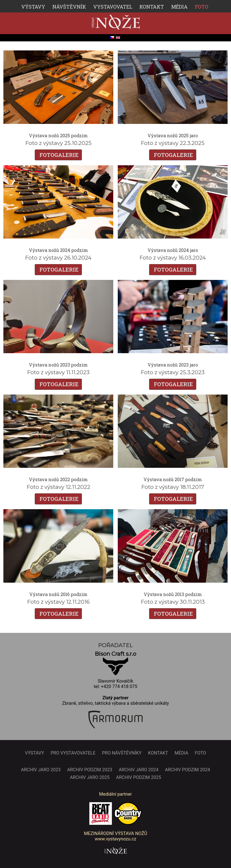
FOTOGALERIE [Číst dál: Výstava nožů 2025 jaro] (173, 155)
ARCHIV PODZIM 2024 (187, 769)
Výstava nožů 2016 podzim (58, 594)
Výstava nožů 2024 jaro (173, 250)
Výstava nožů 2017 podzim (173, 479)
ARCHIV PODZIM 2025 (139, 777)
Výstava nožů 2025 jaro (173, 135)
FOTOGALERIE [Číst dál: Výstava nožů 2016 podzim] (58, 613)
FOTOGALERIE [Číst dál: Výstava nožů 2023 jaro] (173, 384)
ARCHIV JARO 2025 (90, 777)
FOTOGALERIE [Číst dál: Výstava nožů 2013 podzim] (173, 613)
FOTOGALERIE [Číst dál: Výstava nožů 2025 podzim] (58, 155)
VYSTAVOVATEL (113, 7)
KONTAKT (152, 7)
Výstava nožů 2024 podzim (58, 250)
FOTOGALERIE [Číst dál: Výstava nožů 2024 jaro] (173, 270)
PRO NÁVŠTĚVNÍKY (122, 753)
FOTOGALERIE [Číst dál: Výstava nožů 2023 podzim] (58, 384)
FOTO (202, 7)
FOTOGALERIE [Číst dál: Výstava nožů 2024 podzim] (58, 270)
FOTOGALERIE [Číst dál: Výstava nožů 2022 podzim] (58, 499)
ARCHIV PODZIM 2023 (90, 769)
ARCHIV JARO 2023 (41, 769)
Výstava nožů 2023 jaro (173, 365)
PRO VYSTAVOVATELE (73, 753)
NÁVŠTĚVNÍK (69, 7)
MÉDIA (179, 7)
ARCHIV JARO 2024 (139, 769)
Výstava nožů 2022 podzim (58, 479)
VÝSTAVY (33, 7)
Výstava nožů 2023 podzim (58, 365)
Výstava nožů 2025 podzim (58, 135)
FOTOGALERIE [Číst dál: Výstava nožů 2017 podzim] (173, 499)
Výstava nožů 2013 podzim (173, 594)
